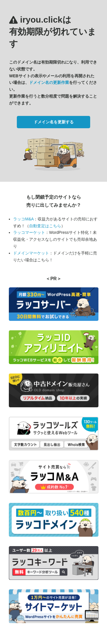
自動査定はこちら (45, 226)
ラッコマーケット (29, 232)
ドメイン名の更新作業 (49, 82)
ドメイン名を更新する (54, 122)
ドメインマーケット (31, 253)
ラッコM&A (23, 219)
